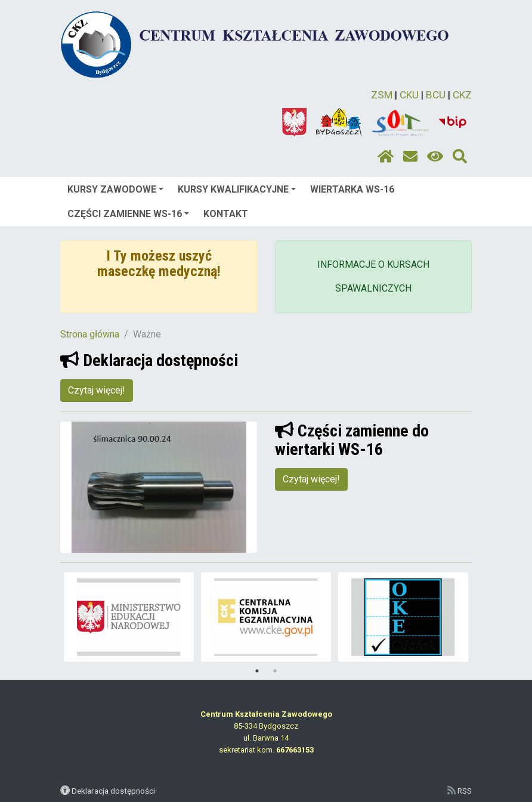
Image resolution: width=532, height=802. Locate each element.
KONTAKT (226, 214)
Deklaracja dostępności (113, 791)
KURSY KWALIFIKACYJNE (237, 189)
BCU (436, 95)
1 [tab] (257, 671)
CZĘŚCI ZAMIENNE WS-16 (128, 214)
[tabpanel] (129, 617)
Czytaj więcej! (97, 390)
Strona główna (90, 334)
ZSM (382, 95)
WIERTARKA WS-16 (352, 189)
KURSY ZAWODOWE (115, 189)
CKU (409, 95)
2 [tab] (275, 671)
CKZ (462, 95)
